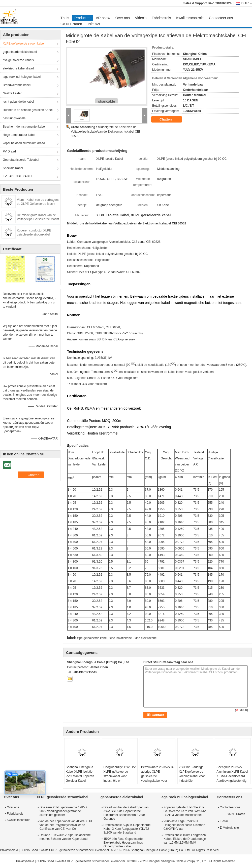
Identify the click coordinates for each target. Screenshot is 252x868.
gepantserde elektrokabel (20, 52)
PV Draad (9, 151)
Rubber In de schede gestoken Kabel (28, 110)
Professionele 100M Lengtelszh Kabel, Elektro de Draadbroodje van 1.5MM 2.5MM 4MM (185, 839)
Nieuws (94, 24)
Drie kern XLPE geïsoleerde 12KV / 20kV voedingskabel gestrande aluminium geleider (63, 811)
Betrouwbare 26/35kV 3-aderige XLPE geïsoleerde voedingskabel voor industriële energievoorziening (157, 778)
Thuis (65, 18)
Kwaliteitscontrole (190, 18)
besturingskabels (14, 118)
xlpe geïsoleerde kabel (92, 638)
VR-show (103, 18)
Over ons (123, 18)
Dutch (247, 3)
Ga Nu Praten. (72, 24)
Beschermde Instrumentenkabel (24, 127)
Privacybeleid (9, 850)
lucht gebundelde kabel (18, 102)
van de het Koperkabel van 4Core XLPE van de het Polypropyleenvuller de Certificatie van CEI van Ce (66, 825)
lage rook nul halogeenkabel (22, 77)
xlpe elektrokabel (146, 638)
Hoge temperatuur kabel (19, 135)
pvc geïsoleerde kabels (18, 60)
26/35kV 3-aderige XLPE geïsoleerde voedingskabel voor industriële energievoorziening (192, 776)
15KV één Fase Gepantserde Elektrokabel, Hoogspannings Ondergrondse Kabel (123, 843)
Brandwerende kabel (17, 85)
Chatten (169, 120)
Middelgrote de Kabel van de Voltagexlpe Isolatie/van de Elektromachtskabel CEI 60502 (105, 132)
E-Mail (224, 821)
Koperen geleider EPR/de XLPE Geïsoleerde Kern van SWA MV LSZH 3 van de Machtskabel (185, 811)
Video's (141, 18)
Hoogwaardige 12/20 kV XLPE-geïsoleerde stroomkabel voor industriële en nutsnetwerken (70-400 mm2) (119, 778)
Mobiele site (229, 828)
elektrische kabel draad (18, 68)
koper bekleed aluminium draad (24, 143)
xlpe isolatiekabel (121, 638)
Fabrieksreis (161, 18)
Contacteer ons (221, 18)
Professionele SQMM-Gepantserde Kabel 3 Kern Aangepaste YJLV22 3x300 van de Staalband (127, 829)
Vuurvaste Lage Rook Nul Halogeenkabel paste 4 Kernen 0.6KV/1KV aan (184, 825)
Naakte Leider (12, 93)
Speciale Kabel (13, 168)
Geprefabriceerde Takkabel (21, 160)
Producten (82, 18)
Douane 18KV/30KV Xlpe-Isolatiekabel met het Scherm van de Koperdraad (65, 837)
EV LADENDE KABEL (18, 176)
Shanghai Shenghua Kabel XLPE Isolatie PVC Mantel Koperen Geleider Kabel (80, 774)
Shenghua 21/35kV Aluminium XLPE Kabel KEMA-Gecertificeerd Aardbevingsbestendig (232, 774)
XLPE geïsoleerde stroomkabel (24, 44)
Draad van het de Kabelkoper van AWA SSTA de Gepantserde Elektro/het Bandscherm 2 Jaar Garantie (126, 813)
